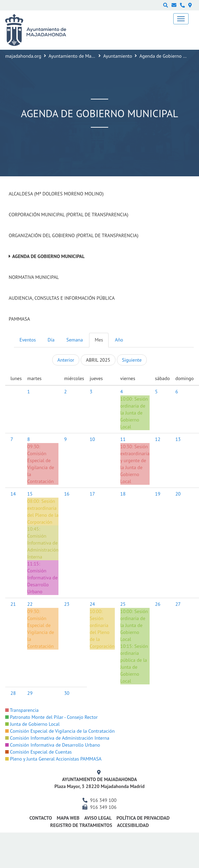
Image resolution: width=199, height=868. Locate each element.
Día (51, 340)
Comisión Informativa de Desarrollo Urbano (53, 745)
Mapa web (68, 818)
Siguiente (132, 360)
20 (178, 494)
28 (13, 693)
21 (13, 604)
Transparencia (22, 710)
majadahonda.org (23, 56)
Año (119, 340)
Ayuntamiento (118, 56)
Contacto (41, 818)
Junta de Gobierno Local (32, 724)
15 (30, 494)
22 (30, 604)
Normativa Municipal (34, 277)
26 (158, 604)
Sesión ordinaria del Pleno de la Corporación (102, 632)
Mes (99, 340)
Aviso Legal (98, 818)
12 (158, 439)
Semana (75, 340)
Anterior (66, 360)
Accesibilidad (133, 825)
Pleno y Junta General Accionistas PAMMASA (53, 759)
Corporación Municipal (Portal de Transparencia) (69, 215)
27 (178, 604)
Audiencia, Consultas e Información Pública (62, 298)
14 (13, 494)
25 (123, 604)
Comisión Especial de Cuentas (38, 752)
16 (67, 494)
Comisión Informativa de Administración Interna (57, 738)
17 (92, 494)
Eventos (28, 340)
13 (178, 439)
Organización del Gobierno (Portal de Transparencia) (74, 235)
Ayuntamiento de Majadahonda (81, 56)
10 (92, 439)
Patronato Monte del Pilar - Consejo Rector (51, 717)
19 (158, 494)
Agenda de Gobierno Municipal (48, 256)
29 (30, 693)
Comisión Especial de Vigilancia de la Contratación (41, 467)
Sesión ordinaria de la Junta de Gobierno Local (134, 413)
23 (67, 604)
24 (92, 604)
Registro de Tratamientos (81, 825)
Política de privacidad (143, 818)
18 (123, 494)
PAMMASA (19, 319)
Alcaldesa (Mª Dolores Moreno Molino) (56, 194)
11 (123, 439)
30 (67, 693)
